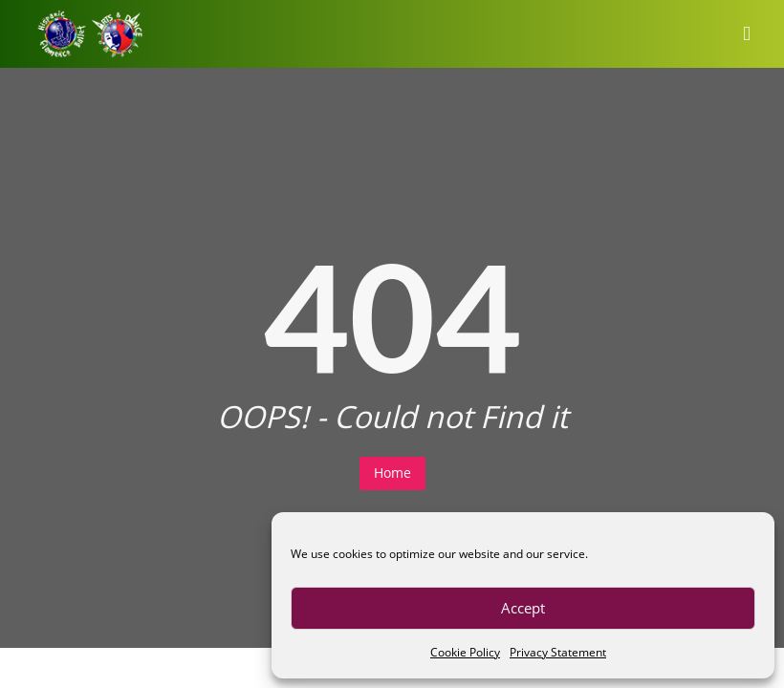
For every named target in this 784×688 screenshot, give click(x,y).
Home (392, 473)
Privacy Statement (558, 652)
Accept (523, 608)
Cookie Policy (465, 652)
